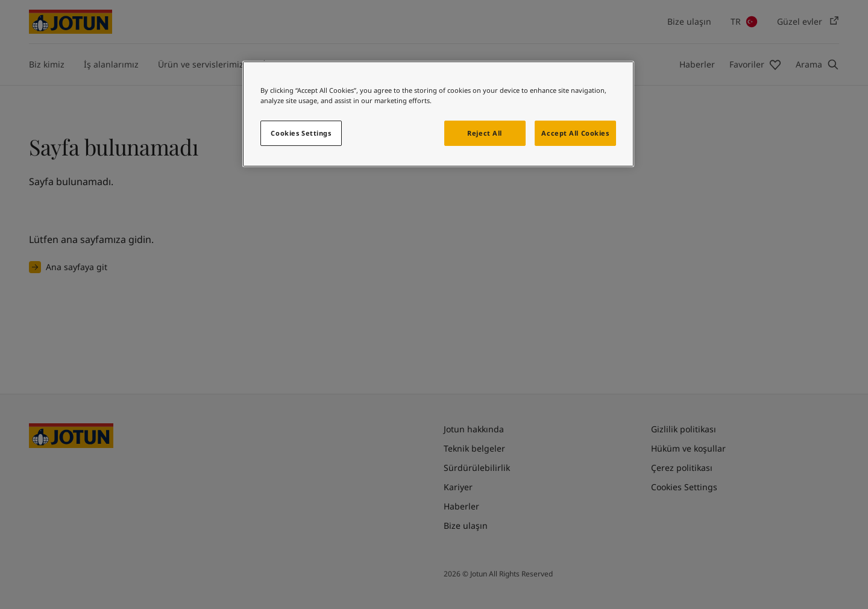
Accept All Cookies (575, 133)
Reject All (485, 133)
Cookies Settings (301, 133)
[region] (438, 114)
